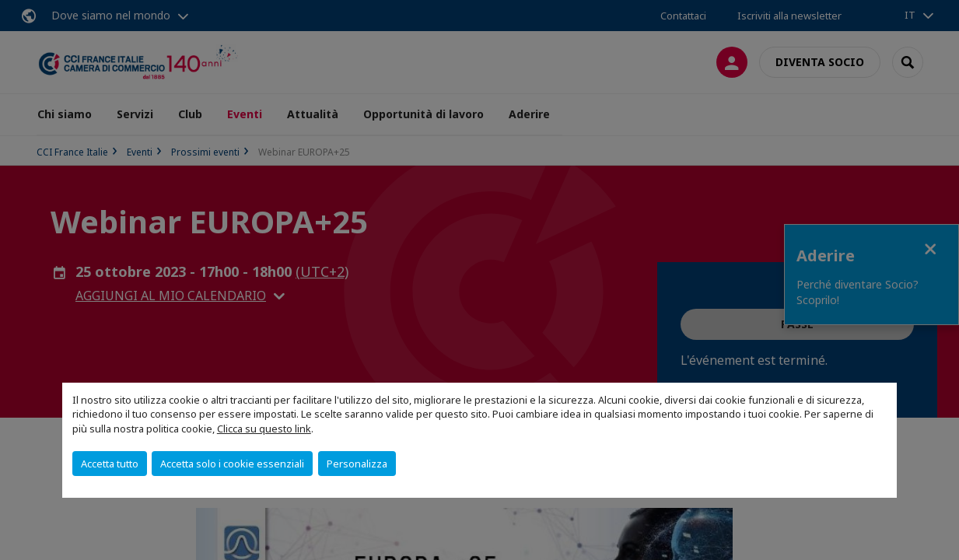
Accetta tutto (110, 464)
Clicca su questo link (264, 429)
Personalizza (357, 464)
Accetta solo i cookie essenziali (232, 464)
